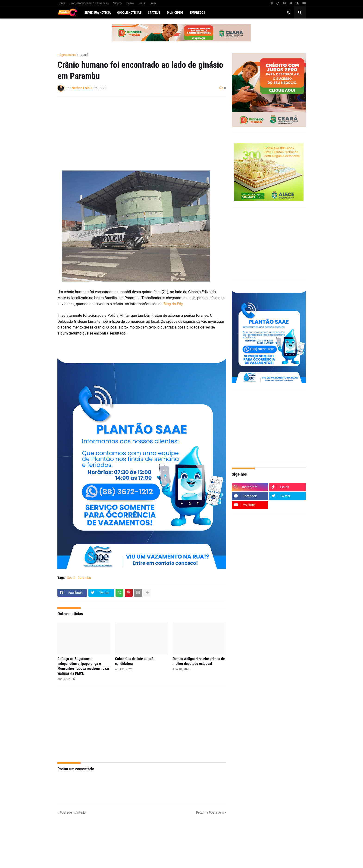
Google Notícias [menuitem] (129, 12)
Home (61, 3)
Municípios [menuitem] (175, 12)
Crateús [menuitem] (154, 12)
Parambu (84, 578)
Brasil (153, 3)
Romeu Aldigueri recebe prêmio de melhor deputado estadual (199, 661)
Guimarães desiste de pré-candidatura (135, 661)
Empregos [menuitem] (198, 12)
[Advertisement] (137, 133)
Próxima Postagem (210, 812)
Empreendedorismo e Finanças (89, 3)
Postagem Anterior (73, 812)
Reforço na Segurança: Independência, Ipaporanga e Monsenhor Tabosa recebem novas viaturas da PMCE (83, 666)
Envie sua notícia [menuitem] (98, 12)
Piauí (142, 3)
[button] (289, 12)
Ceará (130, 3)
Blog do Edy (173, 304)
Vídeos (117, 3)
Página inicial (67, 55)
